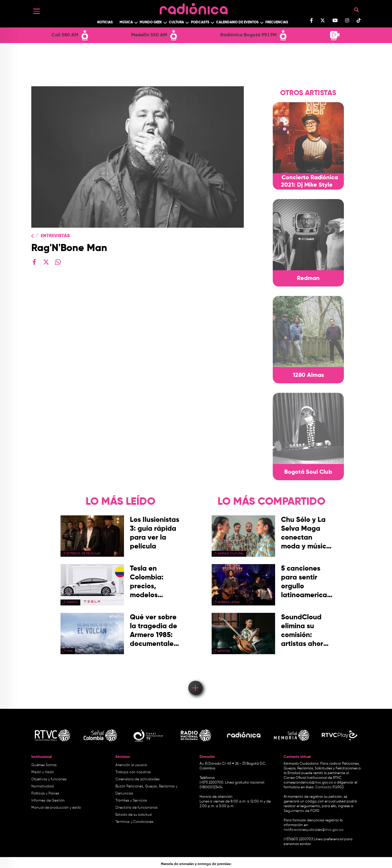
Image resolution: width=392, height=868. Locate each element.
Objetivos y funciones (49, 779)
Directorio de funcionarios (137, 808)
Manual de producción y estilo (56, 808)
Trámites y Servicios (131, 801)
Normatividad (43, 786)
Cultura (176, 22)
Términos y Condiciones (134, 822)
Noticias (105, 22)
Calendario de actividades (138, 779)
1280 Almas (308, 375)
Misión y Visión (43, 772)
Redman (308, 279)
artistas (224, 651)
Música (126, 22)
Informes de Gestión (48, 801)
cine (70, 651)
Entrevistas (55, 236)
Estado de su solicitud (134, 815)
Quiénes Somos (44, 765)
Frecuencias (277, 22)
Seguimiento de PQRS (302, 811)
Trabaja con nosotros (133, 772)
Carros (72, 602)
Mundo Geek (151, 22)
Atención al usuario (131, 765)
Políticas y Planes (45, 794)
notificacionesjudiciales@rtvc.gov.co (313, 830)
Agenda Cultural (231, 553)
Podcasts (200, 22)
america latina (228, 602)
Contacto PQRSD (330, 787)
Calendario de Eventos (237, 22)
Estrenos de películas (83, 553)
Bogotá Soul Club (308, 472)
